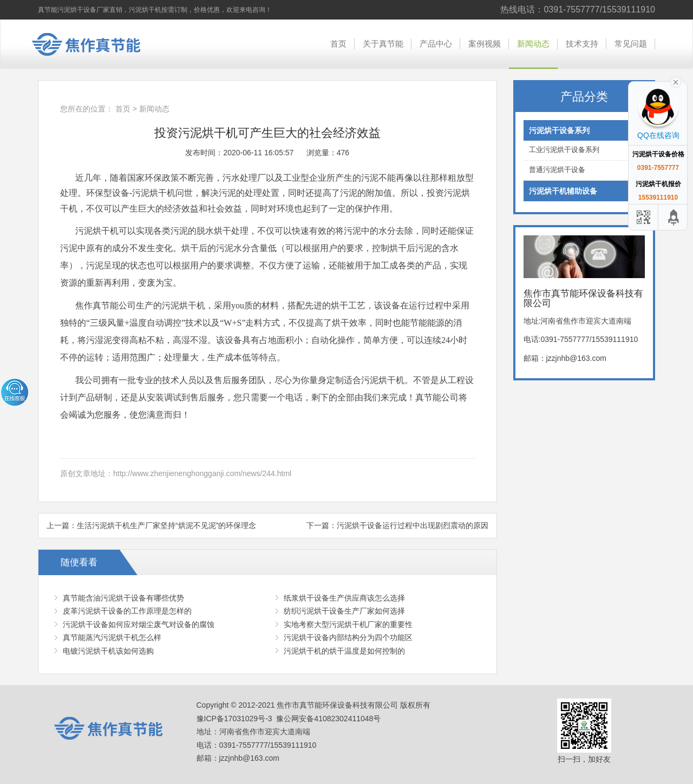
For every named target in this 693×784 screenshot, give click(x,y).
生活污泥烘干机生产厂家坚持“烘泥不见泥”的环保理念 (166, 525)
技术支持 (582, 44)
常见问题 (631, 44)
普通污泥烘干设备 (584, 170)
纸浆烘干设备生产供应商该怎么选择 (344, 598)
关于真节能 (383, 44)
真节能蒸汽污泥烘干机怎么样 (112, 637)
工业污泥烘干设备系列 (584, 150)
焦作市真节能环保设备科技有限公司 (95, 44)
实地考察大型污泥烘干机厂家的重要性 (348, 624)
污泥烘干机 (154, 193)
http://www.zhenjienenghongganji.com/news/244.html (202, 473)
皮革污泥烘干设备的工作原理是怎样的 (127, 611)
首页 (338, 44)
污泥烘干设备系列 (584, 130)
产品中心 (436, 44)
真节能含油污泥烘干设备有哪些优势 (123, 598)
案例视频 (485, 44)
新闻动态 (533, 44)
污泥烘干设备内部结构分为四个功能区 (348, 637)
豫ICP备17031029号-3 (234, 719)
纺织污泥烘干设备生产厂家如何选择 (344, 611)
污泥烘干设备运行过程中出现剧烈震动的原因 (413, 525)
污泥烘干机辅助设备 (584, 191)
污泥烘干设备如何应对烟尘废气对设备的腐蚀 (139, 624)
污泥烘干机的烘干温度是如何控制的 (344, 651)
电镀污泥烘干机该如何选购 (108, 651)
